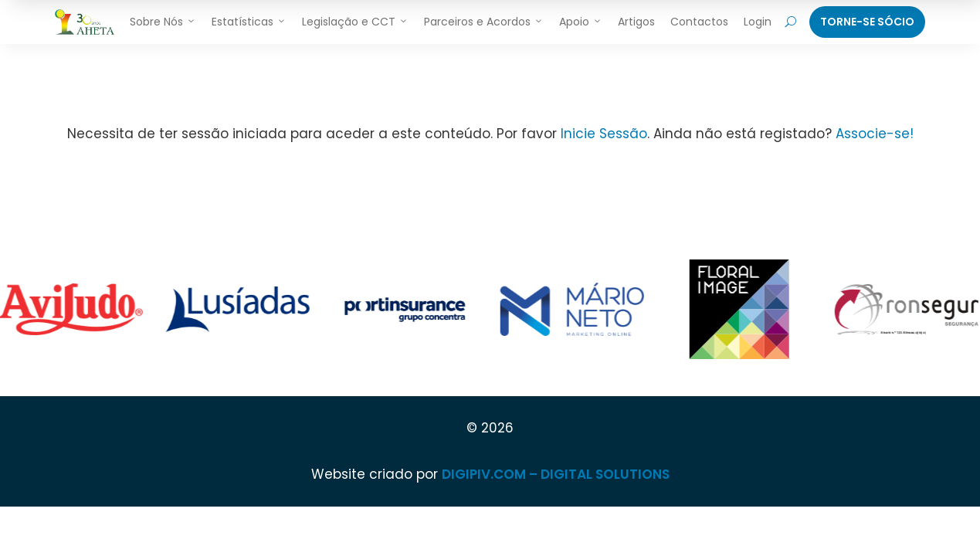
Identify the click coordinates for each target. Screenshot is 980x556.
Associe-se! (875, 134)
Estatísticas (249, 22)
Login (758, 22)
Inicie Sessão (604, 134)
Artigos (636, 22)
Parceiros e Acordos (484, 22)
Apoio (581, 22)
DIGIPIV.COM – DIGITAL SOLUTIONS (556, 474)
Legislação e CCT (355, 22)
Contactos (699, 22)
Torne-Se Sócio (867, 22)
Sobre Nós (163, 22)
